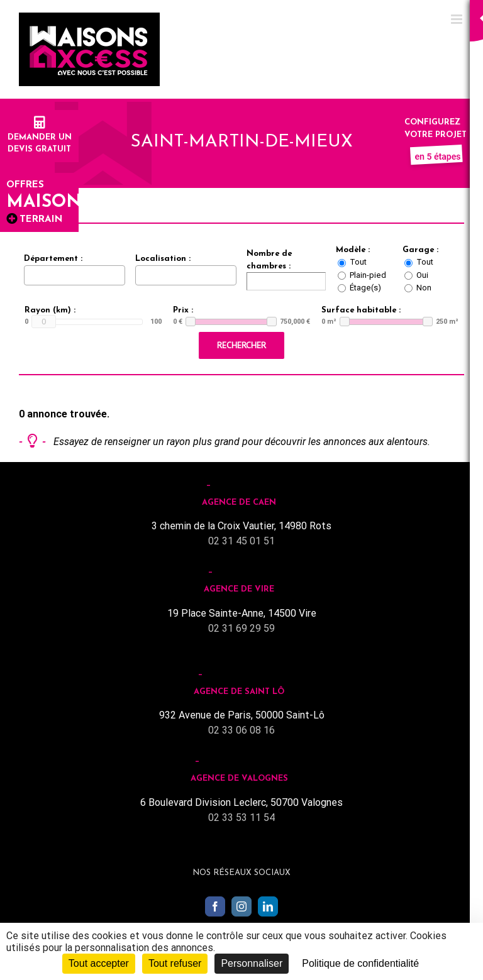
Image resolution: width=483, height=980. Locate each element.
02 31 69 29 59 (241, 628)
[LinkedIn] (268, 906)
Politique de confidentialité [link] (360, 963)
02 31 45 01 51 (241, 541)
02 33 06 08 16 (241, 730)
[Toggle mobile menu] (458, 19)
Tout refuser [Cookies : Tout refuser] (175, 963)
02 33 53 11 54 (241, 818)
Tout (358, 262)
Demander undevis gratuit (40, 137)
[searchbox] (31, 275)
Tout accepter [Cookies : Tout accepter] (99, 963)
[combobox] (75, 275)
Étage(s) (365, 288)
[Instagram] (241, 906)
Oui (422, 275)
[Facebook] (215, 906)
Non (424, 288)
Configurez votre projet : (438, 135)
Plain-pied (368, 275)
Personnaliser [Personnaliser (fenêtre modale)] (252, 963)
